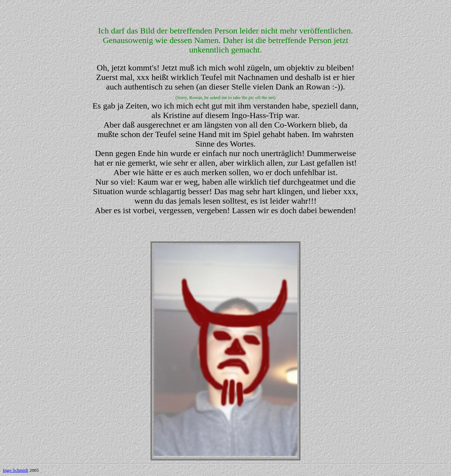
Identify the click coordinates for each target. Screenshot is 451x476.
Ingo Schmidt (16, 470)
